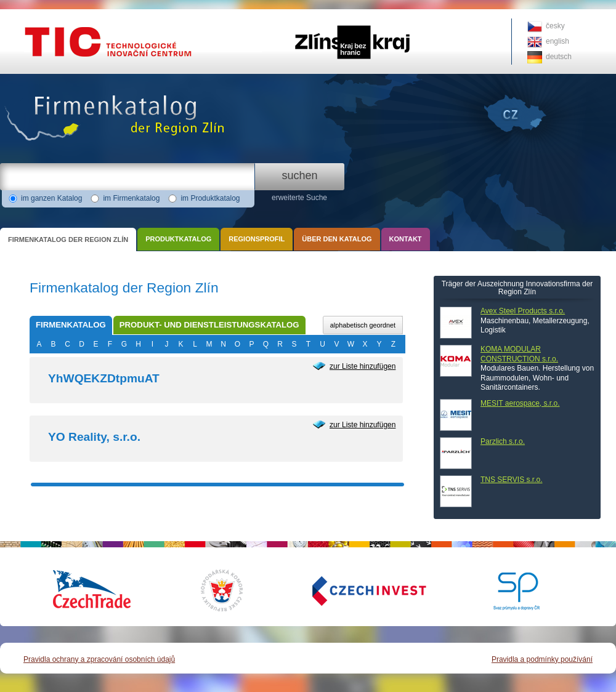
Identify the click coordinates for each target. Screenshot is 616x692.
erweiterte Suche (299, 198)
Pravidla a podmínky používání (542, 659)
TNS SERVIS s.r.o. (511, 480)
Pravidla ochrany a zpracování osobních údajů (99, 659)
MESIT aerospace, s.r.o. (520, 403)
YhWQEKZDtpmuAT (104, 378)
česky (555, 26)
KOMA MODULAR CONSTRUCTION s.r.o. (519, 354)
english (557, 41)
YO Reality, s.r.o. (94, 437)
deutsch (559, 57)
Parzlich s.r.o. (503, 441)
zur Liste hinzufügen (363, 366)
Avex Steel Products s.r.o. (523, 311)
